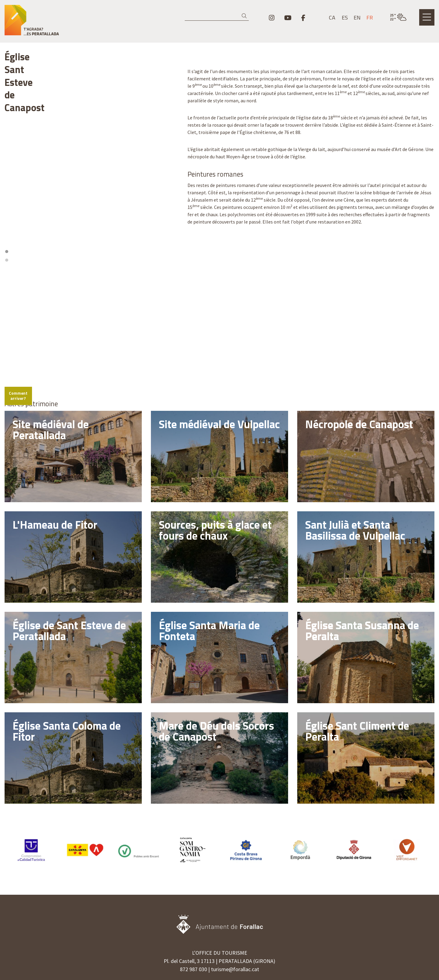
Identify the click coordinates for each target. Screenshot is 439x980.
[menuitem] (272, 18)
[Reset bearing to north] (171, 238)
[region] (91, 138)
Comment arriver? (26, 334)
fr (370, 18)
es (345, 18)
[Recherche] (217, 16)
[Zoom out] (171, 229)
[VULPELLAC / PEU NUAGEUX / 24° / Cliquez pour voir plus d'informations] (398, 17)
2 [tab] (94, 201)
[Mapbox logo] (20, 317)
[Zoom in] (171, 221)
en (357, 18)
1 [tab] (89, 201)
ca (332, 18)
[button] (245, 16)
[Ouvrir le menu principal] (427, 17)
